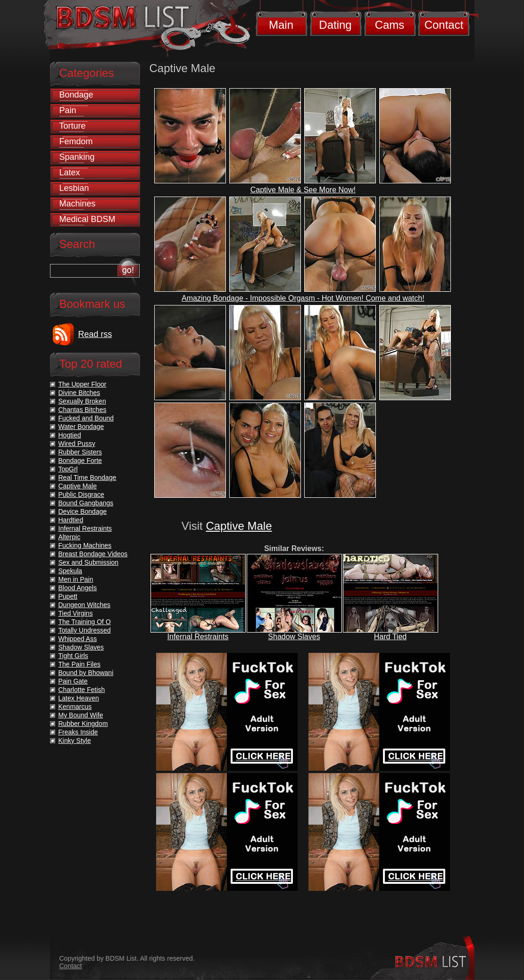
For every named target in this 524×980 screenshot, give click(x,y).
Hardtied (71, 520)
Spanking (77, 157)
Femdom (76, 141)
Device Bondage (83, 511)
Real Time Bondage (87, 478)
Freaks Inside (78, 732)
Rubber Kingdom (83, 724)
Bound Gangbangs (86, 503)
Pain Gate (73, 681)
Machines (78, 204)
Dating (335, 25)
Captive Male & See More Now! (303, 190)
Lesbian (74, 188)
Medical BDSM (87, 219)
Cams (390, 25)
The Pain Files (79, 664)
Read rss (95, 334)
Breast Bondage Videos (93, 554)
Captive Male (239, 526)
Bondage (76, 95)
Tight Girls (73, 656)
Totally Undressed (85, 630)
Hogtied (70, 435)
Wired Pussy (77, 444)
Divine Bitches (79, 393)
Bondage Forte (80, 461)
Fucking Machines (85, 545)
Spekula (71, 571)
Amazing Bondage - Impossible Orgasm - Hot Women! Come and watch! (303, 298)
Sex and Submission (89, 562)
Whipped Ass (78, 639)
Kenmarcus (75, 707)
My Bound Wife (81, 715)
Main (281, 25)
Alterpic (70, 537)
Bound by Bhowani (86, 673)
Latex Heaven (79, 698)
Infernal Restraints (198, 637)
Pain (68, 110)
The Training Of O (85, 622)
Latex (70, 173)
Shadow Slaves (294, 637)
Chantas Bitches (83, 410)
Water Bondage (81, 427)
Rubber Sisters (80, 452)
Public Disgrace (81, 494)
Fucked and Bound (86, 418)
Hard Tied (390, 637)
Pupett (68, 596)
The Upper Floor (83, 384)
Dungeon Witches (85, 605)
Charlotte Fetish (82, 690)
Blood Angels (78, 588)
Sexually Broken (82, 401)
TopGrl (68, 469)
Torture (73, 126)
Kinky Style (75, 741)
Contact (444, 25)
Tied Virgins (76, 613)
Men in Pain (76, 579)
